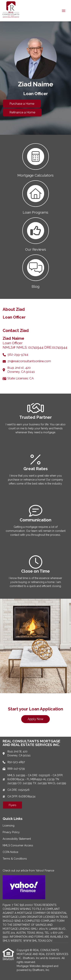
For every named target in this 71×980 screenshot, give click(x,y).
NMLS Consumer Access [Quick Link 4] (18, 845)
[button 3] (35, 234)
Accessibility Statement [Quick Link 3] (17, 839)
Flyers (12, 805)
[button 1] (35, 160)
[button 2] (35, 197)
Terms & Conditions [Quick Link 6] (15, 859)
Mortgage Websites (29, 966)
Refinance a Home (22, 112)
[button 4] (35, 271)
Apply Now (35, 719)
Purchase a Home (22, 104)
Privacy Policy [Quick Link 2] (11, 832)
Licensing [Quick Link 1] (9, 826)
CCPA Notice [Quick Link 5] (10, 852)
